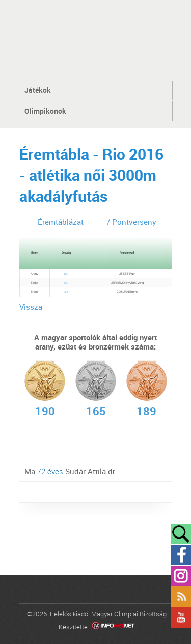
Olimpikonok (45, 111)
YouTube (181, 618)
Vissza (31, 307)
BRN (66, 274)
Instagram (181, 576)
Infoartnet (113, 627)
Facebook (181, 555)
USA (66, 292)
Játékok (38, 90)
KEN (66, 283)
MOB (95, 39)
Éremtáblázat (61, 222)
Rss (181, 597)
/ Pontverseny (132, 222)
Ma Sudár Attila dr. (71, 471)
